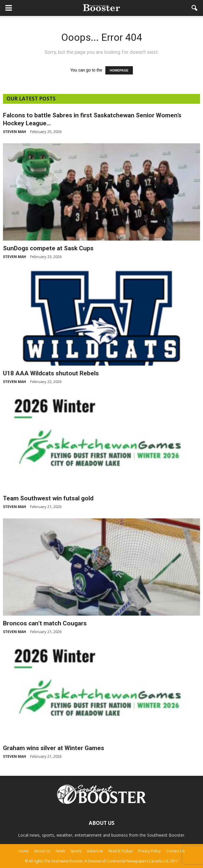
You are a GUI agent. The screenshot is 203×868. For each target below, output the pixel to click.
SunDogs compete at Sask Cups (48, 248)
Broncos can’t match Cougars (45, 623)
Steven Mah (14, 132)
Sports (76, 851)
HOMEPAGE (119, 70)
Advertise (95, 851)
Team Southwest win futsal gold (48, 498)
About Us (42, 851)
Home (24, 851)
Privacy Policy (149, 851)
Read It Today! (121, 851)
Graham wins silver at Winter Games (54, 748)
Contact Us (175, 851)
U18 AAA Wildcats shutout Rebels (51, 373)
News (60, 851)
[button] (195, 8)
